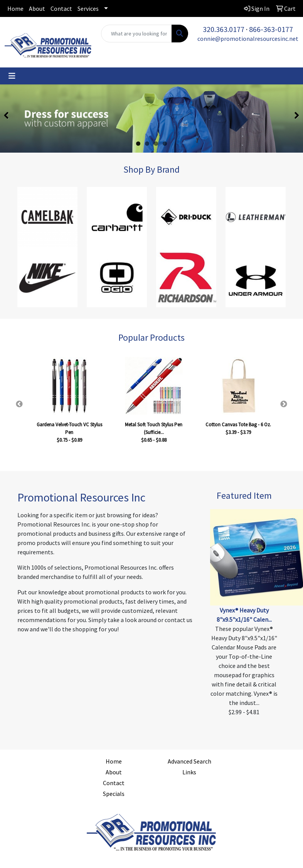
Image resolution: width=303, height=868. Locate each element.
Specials (114, 794)
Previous (19, 404)
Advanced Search (189, 761)
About (37, 8)
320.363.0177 (224, 29)
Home (15, 8)
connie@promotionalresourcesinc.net (248, 39)
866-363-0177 (271, 29)
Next (284, 404)
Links (189, 772)
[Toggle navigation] (12, 76)
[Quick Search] (136, 34)
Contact (61, 8)
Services (88, 8)
